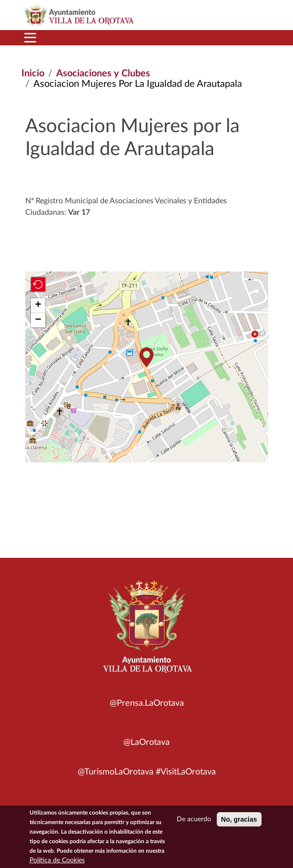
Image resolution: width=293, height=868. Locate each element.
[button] (147, 357)
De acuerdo (194, 820)
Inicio (33, 73)
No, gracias (239, 820)
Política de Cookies (57, 861)
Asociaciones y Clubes (103, 73)
